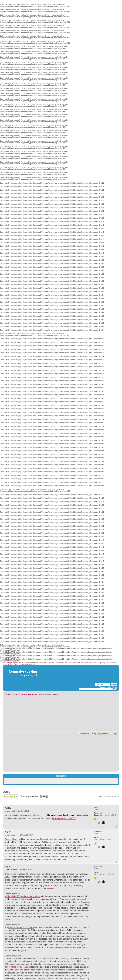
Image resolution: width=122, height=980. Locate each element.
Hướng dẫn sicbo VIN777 (64, 818)
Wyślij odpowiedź (11, 796)
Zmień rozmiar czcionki (115, 694)
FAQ (94, 734)
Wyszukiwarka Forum (108, 687)
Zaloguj (114, 734)
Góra (116, 827)
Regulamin (85, 734)
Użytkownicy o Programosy (47, 694)
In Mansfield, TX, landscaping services (22, 896)
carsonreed (15, 835)
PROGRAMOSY (27, 694)
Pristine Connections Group (21, 927)
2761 (98, 813)
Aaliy (7, 792)
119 (97, 838)
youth (13, 811)
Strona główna (14, 694)
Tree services (48, 888)
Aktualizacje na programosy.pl (14, 663)
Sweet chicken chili (14, 839)
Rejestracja (104, 734)
